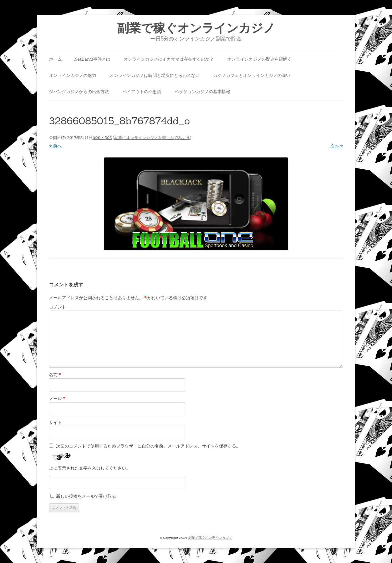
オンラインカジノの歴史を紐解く (259, 59)
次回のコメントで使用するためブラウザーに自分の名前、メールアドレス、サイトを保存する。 (148, 446)
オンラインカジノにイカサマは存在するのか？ (169, 59)
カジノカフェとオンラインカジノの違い (252, 75)
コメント (58, 307)
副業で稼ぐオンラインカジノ (196, 28)
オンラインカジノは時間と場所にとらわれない (155, 75)
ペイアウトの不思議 (142, 92)
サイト (55, 422)
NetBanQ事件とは (92, 59)
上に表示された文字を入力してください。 (90, 468)
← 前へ (55, 146)
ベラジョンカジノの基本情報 (202, 92)
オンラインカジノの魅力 (73, 75)
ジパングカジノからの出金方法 (79, 92)
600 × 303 (102, 138)
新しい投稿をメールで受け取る (86, 496)
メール (57, 399)
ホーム (55, 59)
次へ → (337, 146)
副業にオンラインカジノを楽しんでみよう (152, 138)
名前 (55, 375)
